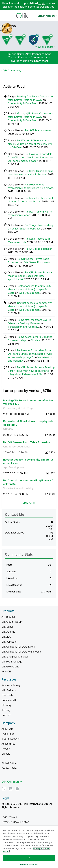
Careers (6, 754)
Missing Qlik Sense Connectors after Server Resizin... (28, 402)
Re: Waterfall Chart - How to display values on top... (28, 423)
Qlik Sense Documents (37, 262)
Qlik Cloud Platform (12, 622)
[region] (29, 847)
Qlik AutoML (8, 632)
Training (6, 710)
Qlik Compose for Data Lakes (18, 647)
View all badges (44, 47)
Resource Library (11, 685)
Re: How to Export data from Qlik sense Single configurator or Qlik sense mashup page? (30, 157)
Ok (29, 858)
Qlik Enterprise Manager (15, 657)
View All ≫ (29, 503)
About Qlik (7, 729)
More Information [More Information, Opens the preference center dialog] (29, 864)
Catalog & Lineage (12, 662)
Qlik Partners (9, 690)
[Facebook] (17, 789)
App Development (30, 293)
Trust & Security (11, 739)
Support (6, 715)
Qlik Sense (8, 627)
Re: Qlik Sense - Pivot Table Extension (27, 442)
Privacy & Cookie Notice (15, 822)
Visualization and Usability (23, 327)
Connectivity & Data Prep (23, 103)
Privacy (6, 749)
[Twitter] (4, 789)
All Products (8, 617)
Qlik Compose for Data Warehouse (21, 652)
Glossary (6, 705)
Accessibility (8, 744)
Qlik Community (12, 70)
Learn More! (42, 61)
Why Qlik (6, 671)
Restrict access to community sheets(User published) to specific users (30, 289)
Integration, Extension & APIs (25, 374)
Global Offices (10, 763)
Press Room (8, 734)
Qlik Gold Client (10, 667)
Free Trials (7, 695)
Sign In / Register (47, 16)
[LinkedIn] (11, 789)
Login (42, 3)
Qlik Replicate (9, 642)
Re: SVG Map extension (39, 130)
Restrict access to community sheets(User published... (28, 461)
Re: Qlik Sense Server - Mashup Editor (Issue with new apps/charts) (30, 276)
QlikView (17, 147)
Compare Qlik (9, 700)
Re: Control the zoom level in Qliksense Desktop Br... (28, 482)
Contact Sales (10, 768)
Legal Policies (9, 817)
